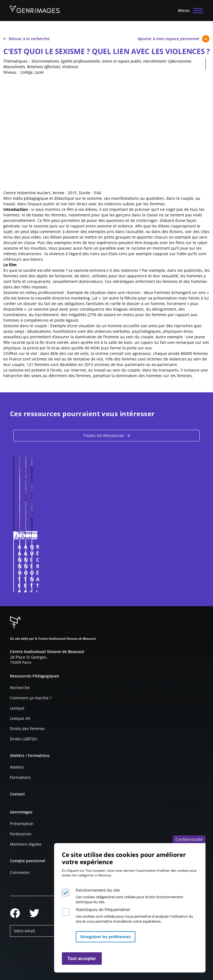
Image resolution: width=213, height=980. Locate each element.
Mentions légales (26, 844)
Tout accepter (82, 959)
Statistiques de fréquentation (103, 909)
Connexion (20, 872)
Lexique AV (20, 718)
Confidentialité (189, 839)
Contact (17, 794)
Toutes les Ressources (104, 435)
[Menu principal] (189, 11)
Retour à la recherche (26, 39)
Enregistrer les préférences (106, 937)
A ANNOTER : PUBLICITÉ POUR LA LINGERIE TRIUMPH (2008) (154, 550)
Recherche (20, 688)
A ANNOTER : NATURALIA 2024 (55, 547)
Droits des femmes (27, 729)
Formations (20, 777)
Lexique (17, 708)
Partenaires (21, 834)
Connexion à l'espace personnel (95, 585)
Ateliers (17, 767)
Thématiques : (17, 61)
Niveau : (11, 72)
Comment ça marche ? (31, 698)
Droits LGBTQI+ (24, 739)
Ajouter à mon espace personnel (174, 39)
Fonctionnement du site (98, 890)
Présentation (22, 824)
